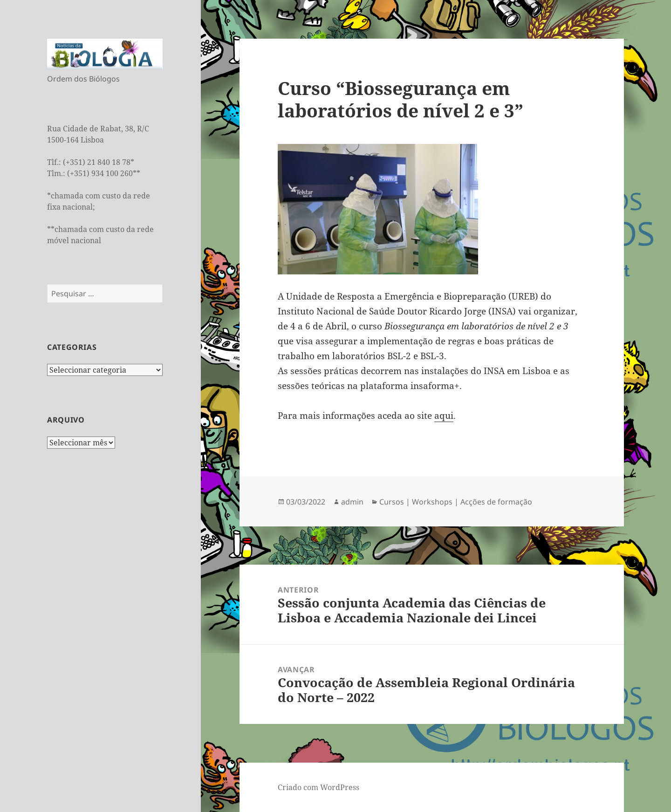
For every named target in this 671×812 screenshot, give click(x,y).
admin (352, 502)
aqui (444, 416)
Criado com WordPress (318, 787)
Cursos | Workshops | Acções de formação (456, 502)
